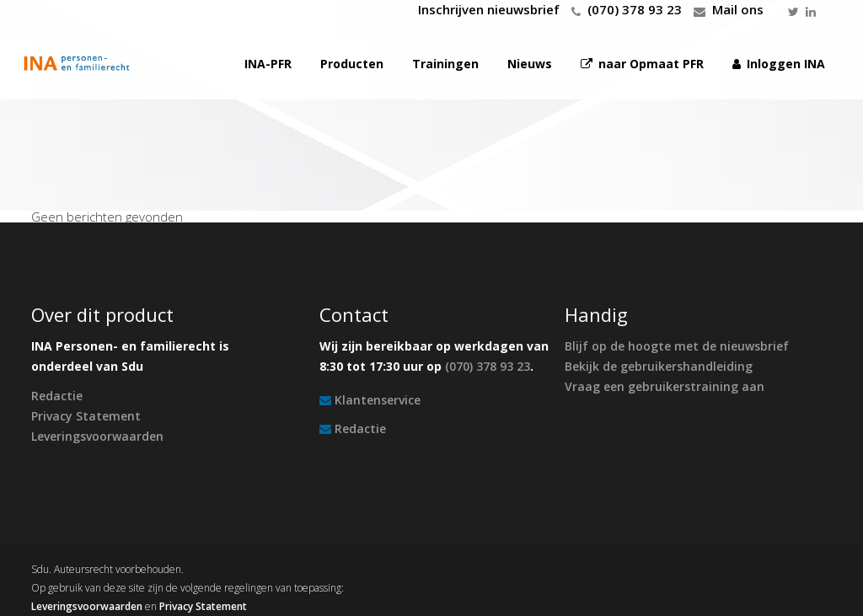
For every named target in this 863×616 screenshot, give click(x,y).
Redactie (57, 396)
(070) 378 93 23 (635, 9)
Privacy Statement (86, 416)
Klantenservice (378, 400)
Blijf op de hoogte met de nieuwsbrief (677, 346)
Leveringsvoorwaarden (97, 436)
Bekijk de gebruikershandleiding (659, 366)
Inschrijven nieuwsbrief (489, 9)
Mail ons (738, 9)
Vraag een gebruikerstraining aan (665, 386)
